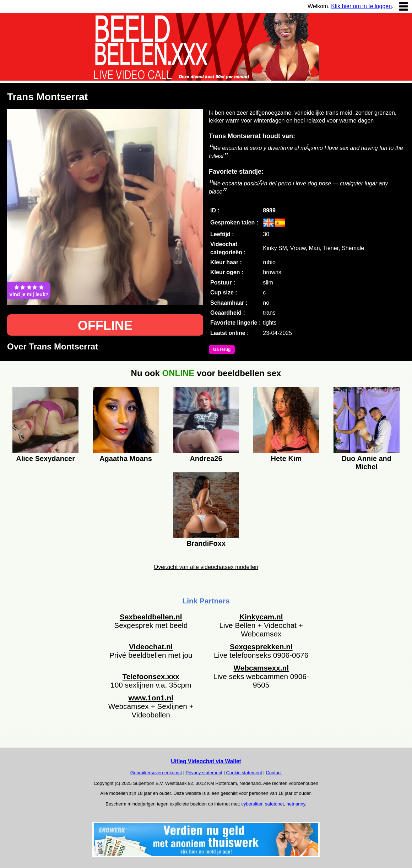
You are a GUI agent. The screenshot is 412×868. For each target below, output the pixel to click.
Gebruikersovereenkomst (156, 773)
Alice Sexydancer (45, 459)
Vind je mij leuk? (29, 291)
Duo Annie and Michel (367, 462)
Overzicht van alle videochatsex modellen (206, 567)
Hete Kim (286, 459)
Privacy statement (204, 773)
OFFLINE (105, 325)
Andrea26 (206, 459)
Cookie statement (244, 773)
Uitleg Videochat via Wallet (206, 761)
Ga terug (222, 349)
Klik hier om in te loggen (361, 6)
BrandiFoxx (206, 543)
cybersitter (252, 804)
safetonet (275, 804)
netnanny (296, 804)
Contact (274, 773)
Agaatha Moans (126, 459)
